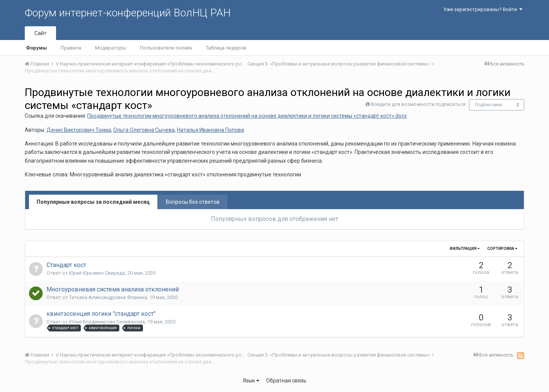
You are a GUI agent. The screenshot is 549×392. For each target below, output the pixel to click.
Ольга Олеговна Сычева (144, 130)
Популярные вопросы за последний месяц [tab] (93, 202)
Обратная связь (286, 381)
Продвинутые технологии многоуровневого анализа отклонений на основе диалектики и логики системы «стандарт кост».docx (247, 116)
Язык (251, 381)
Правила (71, 48)
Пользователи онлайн (166, 48)
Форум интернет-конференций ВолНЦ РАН (128, 13)
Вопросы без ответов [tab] (193, 202)
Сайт (40, 33)
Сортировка (502, 249)
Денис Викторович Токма (79, 130)
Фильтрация (465, 249)
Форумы (36, 48)
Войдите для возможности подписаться (418, 104)
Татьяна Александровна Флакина (108, 297)
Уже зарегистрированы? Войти (483, 9)
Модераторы (111, 48)
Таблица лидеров (226, 48)
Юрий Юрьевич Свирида (97, 273)
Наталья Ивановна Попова (210, 130)
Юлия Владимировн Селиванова (107, 322)
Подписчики (489, 105)
